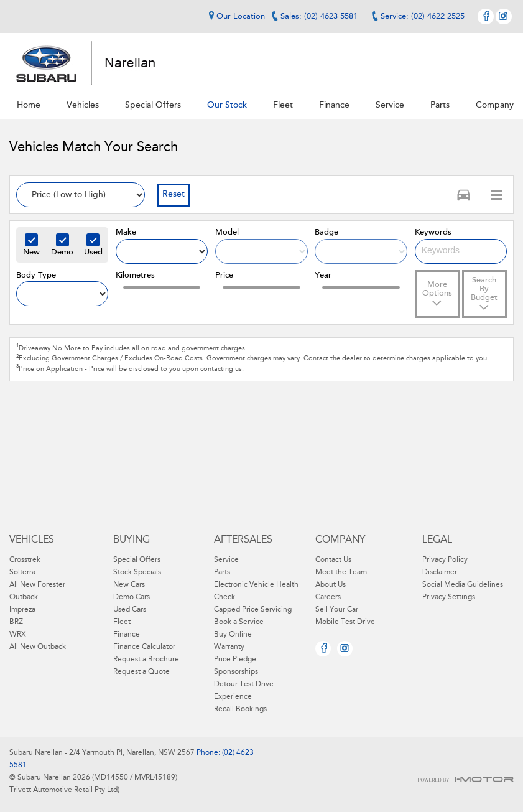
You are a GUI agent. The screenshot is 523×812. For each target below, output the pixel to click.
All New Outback (38, 647)
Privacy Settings (449, 597)
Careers (328, 597)
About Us (331, 585)
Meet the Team (341, 572)
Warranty (229, 647)
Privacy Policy (445, 560)
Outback (24, 597)
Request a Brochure (146, 660)
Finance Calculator (144, 647)
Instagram (504, 16)
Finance (127, 635)
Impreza (22, 610)
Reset (174, 195)
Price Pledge (235, 660)
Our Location (235, 16)
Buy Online (233, 635)
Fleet (122, 622)
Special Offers (137, 560)
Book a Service (239, 622)
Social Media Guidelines (463, 585)
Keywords (433, 232)
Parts (222, 572)
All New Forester (37, 585)
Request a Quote (141, 672)
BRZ (16, 622)
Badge (326, 232)
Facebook (486, 16)
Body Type (36, 275)
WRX (18, 635)
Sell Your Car (337, 610)
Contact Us (333, 560)
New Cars (129, 585)
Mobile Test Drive (345, 622)
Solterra (22, 572)
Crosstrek (25, 560)
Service (226, 560)
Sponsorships (236, 672)
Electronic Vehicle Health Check (256, 591)
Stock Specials (137, 572)
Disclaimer (440, 572)
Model (227, 232)
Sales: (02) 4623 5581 (319, 16)
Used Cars (130, 610)
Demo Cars (132, 597)
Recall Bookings (240, 709)
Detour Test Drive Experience (244, 691)
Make (126, 232)
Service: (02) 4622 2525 (423, 16)
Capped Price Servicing (253, 610)
